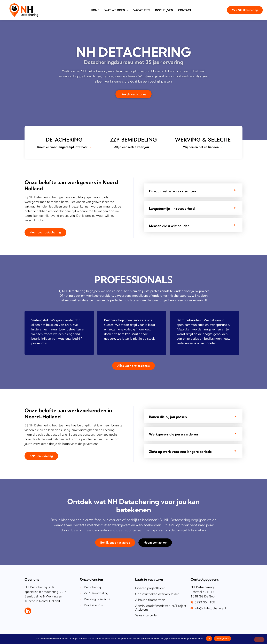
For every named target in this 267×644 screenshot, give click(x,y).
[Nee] (259, 640)
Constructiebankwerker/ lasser (157, 594)
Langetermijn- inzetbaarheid (172, 209)
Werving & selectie (203, 140)
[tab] (193, 190)
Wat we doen (116, 10)
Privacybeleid (222, 639)
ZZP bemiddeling (133, 140)
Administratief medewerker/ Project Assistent (161, 608)
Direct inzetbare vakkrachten (172, 191)
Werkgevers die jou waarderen (173, 434)
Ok (209, 639)
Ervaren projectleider (150, 588)
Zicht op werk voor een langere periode (180, 452)
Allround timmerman (150, 600)
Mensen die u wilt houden (169, 226)
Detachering (64, 140)
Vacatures (142, 10)
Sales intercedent (147, 615)
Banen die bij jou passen (168, 417)
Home (95, 10)
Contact (185, 10)
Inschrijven (164, 10)
